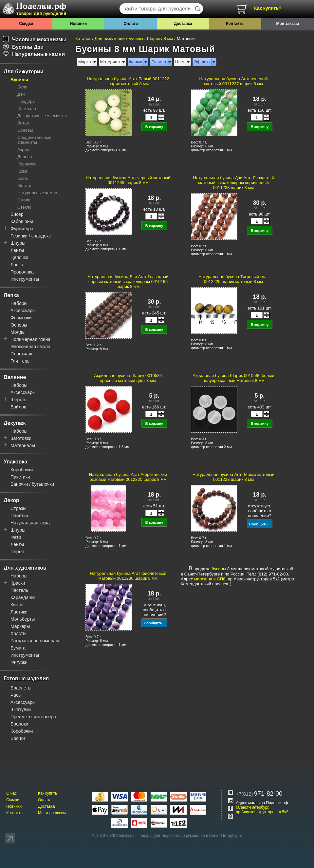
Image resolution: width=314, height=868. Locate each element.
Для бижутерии (24, 72)
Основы (25, 130)
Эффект (202, 62)
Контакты (235, 24)
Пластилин (22, 354)
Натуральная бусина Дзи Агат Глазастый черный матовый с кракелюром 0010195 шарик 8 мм (128, 282)
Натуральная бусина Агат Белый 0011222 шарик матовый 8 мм (128, 81)
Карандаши (23, 597)
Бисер (17, 214)
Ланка (17, 265)
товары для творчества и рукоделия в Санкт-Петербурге (191, 836)
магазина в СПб (210, 579)
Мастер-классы (52, 813)
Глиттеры (20, 361)
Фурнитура (22, 229)
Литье (23, 123)
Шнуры (18, 243)
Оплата (130, 24)
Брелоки (19, 724)
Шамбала (27, 109)
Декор (11, 500)
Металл (25, 186)
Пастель (19, 590)
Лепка (11, 295)
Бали (22, 87)
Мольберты (23, 619)
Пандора (26, 101)
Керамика (27, 164)
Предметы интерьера (33, 717)
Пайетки (19, 516)
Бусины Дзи (23, 47)
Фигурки (19, 662)
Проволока (22, 272)
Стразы (18, 508)
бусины (219, 569)
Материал (110, 62)
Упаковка (15, 462)
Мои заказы (287, 24)
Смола (24, 200)
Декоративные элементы (42, 116)
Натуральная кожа (30, 523)
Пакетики (20, 477)
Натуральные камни (34, 54)
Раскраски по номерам (35, 641)
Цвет (180, 62)
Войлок (18, 407)
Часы (16, 695)
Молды (18, 332)
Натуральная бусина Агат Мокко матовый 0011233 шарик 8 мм (234, 477)
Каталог (83, 38)
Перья (17, 552)
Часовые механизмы (35, 39)
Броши (18, 738)
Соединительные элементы (34, 140)
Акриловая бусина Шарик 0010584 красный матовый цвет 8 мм (128, 378)
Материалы (23, 445)
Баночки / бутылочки (32, 484)
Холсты (18, 633)
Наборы (19, 303)
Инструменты (25, 279)
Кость (23, 178)
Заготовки (21, 438)
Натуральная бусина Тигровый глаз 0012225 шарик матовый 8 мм (233, 279)
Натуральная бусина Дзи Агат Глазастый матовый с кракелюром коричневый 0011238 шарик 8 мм (234, 183)
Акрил (23, 150)
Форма (136, 62)
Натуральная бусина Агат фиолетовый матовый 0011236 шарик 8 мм (128, 576)
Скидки (26, 24)
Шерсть (18, 400)
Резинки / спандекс (31, 236)
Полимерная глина (30, 339)
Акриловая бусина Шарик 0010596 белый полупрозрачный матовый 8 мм (233, 378)
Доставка (183, 24)
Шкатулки (21, 709)
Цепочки (19, 257)
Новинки (78, 24)
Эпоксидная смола (30, 347)
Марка (85, 62)
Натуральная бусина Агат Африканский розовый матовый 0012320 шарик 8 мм (128, 477)
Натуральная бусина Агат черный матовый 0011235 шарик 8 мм (128, 180)
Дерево (25, 157)
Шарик (153, 38)
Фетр (16, 537)
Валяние (15, 377)
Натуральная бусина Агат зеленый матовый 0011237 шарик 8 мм (234, 81)
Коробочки (22, 470)
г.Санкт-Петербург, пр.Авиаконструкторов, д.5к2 (262, 810)
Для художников (25, 568)
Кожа (22, 171)
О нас (11, 793)
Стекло (24, 207)
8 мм (168, 38)
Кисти (17, 605)
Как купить (48, 793)
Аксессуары (23, 311)
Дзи (21, 94)
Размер (159, 62)
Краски (18, 583)
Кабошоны (22, 221)
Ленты (17, 250)
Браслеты (21, 688)
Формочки (21, 318)
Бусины (19, 80)
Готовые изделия (26, 679)
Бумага (18, 648)
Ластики (19, 612)
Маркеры (20, 626)
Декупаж (15, 423)
